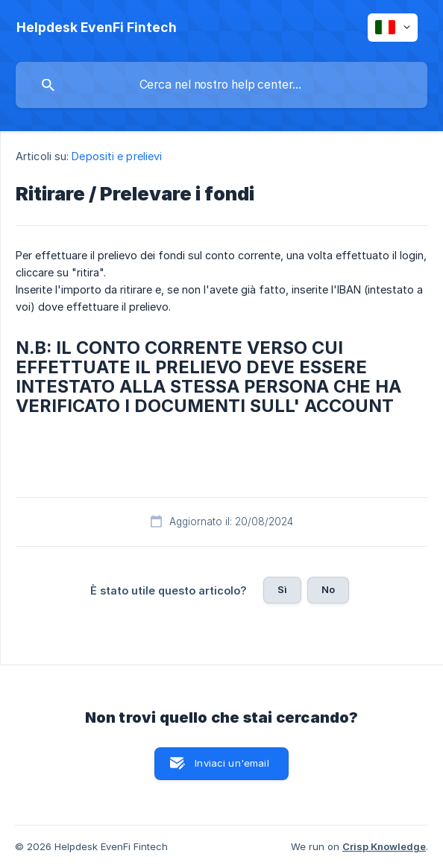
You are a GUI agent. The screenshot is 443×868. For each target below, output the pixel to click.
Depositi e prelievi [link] (117, 156)
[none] (97, 28)
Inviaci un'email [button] (232, 763)
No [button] (328, 589)
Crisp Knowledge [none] (384, 846)
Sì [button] (282, 589)
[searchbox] (221, 85)
